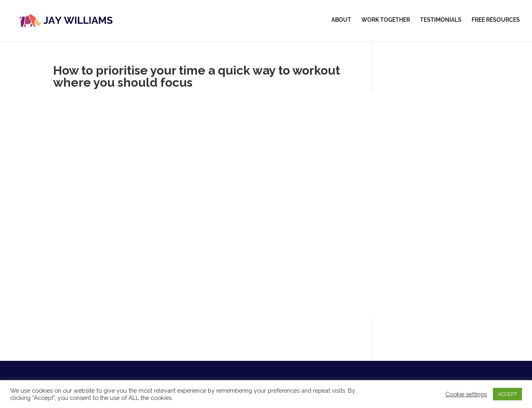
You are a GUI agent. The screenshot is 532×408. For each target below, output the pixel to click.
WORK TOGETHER (386, 20)
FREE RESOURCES (496, 20)
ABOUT (341, 20)
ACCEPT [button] (507, 394)
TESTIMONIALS (441, 20)
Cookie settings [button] (466, 394)
